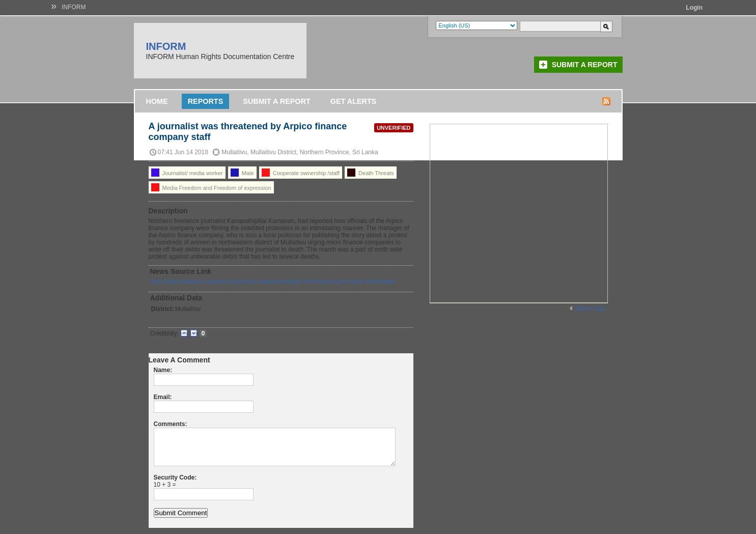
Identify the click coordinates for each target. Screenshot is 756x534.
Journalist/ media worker (187, 173)
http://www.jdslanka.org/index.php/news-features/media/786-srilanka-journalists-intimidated (273, 282)
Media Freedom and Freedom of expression (211, 187)
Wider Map (590, 308)
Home (157, 101)
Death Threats (371, 173)
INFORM (74, 7)
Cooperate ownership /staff (301, 173)
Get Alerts (354, 101)
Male (242, 173)
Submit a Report (585, 65)
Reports (206, 101)
